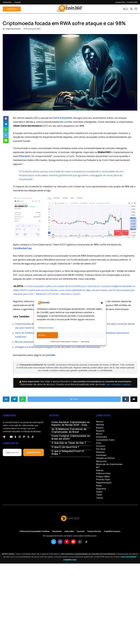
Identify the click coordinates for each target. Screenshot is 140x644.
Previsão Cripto (103, 479)
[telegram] (4, 437)
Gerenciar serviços (46, 328)
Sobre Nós (69, 531)
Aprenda (100, 425)
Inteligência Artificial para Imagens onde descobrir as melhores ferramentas (58, 347)
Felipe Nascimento (13, 29)
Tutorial (100, 498)
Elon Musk (101, 449)
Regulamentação (104, 483)
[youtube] (11, 437)
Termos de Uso (94, 531)
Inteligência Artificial (105, 458)
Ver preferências (92, 335)
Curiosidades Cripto (105, 440)
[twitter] (28, 437)
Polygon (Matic (103, 476)
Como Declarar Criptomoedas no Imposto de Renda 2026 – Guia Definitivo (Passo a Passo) (71, 424)
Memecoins (101, 461)
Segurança (101, 489)
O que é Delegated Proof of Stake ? (68, 453)
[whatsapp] (80, 542)
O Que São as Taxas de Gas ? (69, 443)
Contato (81, 531)
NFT (98, 467)
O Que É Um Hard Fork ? (65, 447)
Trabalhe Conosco (112, 531)
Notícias (100, 470)
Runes (99, 486)
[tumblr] (15, 437)
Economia (101, 446)
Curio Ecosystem (63, 118)
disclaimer (85, 342)
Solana (99, 492)
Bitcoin (99, 434)
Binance (100, 428)
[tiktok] (33, 437)
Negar (64, 335)
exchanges (101, 455)
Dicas (99, 443)
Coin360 (51, 365)
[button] (102, 303)
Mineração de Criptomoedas (109, 464)
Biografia (100, 431)
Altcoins (100, 422)
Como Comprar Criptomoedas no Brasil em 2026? (71, 437)
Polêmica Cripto (103, 473)
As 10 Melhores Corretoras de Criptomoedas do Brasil (69, 431)
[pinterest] (24, 437)
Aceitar (42, 335)
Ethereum (100, 452)
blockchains (102, 437)
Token (99, 495)
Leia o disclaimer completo (118, 384)
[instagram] (20, 437)
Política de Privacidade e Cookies (64, 342)
